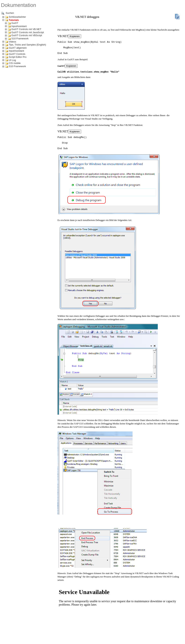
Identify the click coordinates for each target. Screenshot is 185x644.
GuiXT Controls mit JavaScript (28, 32)
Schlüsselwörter (17, 17)
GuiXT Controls (17, 54)
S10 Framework (20, 39)
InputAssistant (19, 26)
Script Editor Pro (18, 57)
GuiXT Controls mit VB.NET (26, 29)
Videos (13, 42)
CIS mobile (15, 63)
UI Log (12, 60)
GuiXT (15, 23)
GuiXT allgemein (18, 48)
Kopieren (75, 36)
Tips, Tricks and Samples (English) (27, 45)
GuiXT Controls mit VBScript (27, 35)
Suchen (8, 13)
